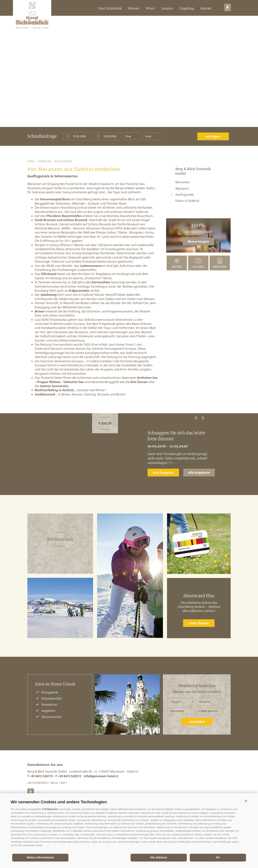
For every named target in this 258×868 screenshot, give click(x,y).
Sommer (167, 8)
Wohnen (134, 8)
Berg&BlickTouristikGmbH (32, 16)
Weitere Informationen (40, 857)
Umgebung (187, 8)
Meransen (182, 182)
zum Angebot (163, 472)
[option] (129, 454)
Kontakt (206, 8)
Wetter (177, 267)
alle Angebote (199, 472)
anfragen (213, 136)
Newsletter (49, 705)
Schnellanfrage (42, 136)
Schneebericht (52, 698)
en (226, 22)
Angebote (48, 711)
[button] (246, 801)
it (222, 22)
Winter (150, 8)
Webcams (220, 267)
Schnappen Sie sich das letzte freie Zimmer (176, 436)
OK (218, 857)
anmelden (197, 722)
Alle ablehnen (159, 857)
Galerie (198, 267)
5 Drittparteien (50, 809)
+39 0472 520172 (41, 776)
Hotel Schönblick (110, 8)
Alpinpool (182, 188)
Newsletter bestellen (197, 686)
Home (31, 161)
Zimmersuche (51, 717)
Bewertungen (198, 241)
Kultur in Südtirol (187, 201)
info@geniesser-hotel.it (101, 776)
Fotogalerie (50, 692)
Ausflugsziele (63, 161)
